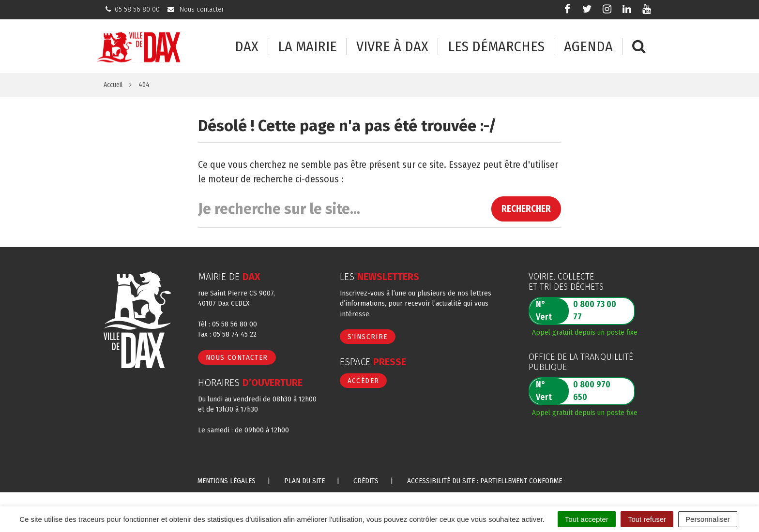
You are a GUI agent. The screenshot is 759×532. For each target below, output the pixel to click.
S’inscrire (368, 337)
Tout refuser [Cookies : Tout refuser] (647, 519)
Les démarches (496, 47)
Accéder (364, 381)
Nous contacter (237, 357)
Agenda (588, 47)
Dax (247, 47)
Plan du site (304, 481)
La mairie (307, 47)
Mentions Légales (227, 481)
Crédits (366, 481)
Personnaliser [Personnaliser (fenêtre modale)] (708, 519)
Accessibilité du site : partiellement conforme (485, 481)
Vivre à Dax (392, 47)
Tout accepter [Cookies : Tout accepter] (587, 519)
